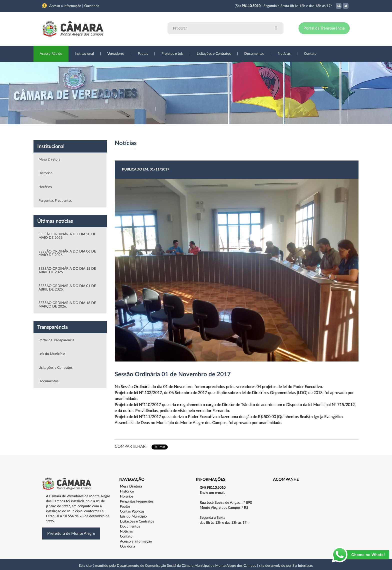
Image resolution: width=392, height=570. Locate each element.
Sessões (135, 132)
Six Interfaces (303, 566)
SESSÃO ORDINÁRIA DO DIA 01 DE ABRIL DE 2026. (67, 288)
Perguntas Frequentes (55, 201)
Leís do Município (52, 354)
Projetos (109, 132)
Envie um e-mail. (212, 493)
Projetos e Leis (172, 54)
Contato (310, 54)
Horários (45, 187)
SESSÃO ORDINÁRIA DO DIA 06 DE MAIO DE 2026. (67, 253)
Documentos (254, 54)
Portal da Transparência (324, 28)
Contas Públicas (132, 511)
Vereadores (116, 54)
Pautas (143, 54)
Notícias (284, 54)
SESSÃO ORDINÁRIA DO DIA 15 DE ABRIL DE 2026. (67, 270)
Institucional (84, 54)
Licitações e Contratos (214, 54)
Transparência (193, 132)
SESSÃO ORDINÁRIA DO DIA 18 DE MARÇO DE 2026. (67, 305)
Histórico (45, 173)
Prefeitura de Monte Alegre (71, 533)
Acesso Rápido (51, 54)
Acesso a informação (136, 541)
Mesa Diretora (49, 159)
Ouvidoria (251, 132)
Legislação (162, 132)
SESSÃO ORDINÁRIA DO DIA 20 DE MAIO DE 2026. (67, 236)
